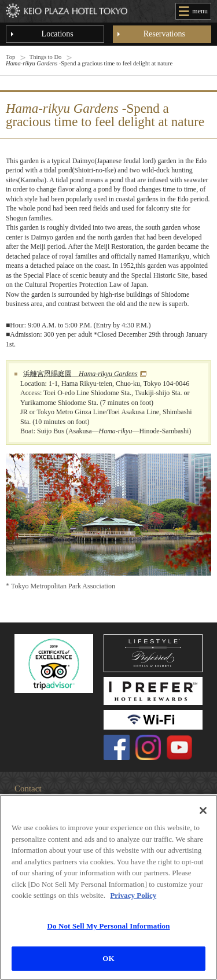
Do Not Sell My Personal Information (108, 926)
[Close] (203, 810)
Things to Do (45, 57)
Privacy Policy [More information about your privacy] (133, 895)
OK (108, 958)
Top (10, 57)
